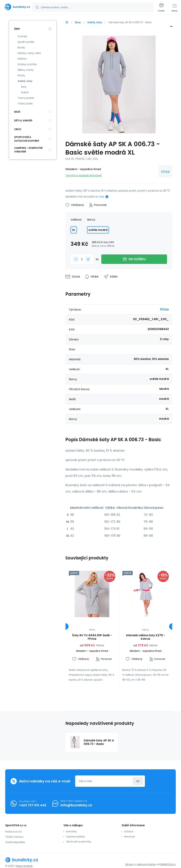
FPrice (165, 171)
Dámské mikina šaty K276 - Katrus (145, 637)
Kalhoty (22, 59)
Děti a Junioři (23, 121)
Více (102, 197)
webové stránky (146, 864)
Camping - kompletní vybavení (28, 150)
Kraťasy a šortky (27, 64)
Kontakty (71, 831)
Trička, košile (25, 104)
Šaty (24, 87)
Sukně (25, 92)
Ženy (78, 22)
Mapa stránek (24, 866)
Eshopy (129, 864)
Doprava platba (76, 837)
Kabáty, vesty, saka (29, 53)
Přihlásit (138, 781)
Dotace (129, 831)
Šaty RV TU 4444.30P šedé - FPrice (92, 637)
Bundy (21, 48)
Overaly (22, 36)
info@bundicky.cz (76, 805)
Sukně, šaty (95, 22)
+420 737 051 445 (33, 805)
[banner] (16, 7)
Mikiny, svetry (26, 70)
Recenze (130, 837)
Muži (17, 112)
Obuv (18, 129)
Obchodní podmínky (79, 842)
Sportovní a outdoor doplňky (27, 139)
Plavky (21, 75)
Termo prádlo (26, 98)
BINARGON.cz (168, 864)
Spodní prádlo (26, 42)
